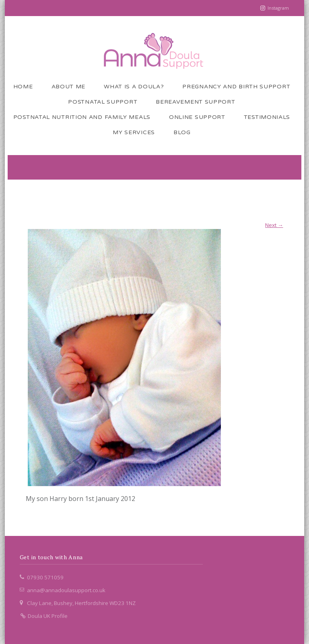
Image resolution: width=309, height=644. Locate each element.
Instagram (278, 8)
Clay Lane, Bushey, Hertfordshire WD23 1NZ (81, 603)
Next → (274, 225)
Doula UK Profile (44, 616)
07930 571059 (45, 577)
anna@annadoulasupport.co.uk (66, 590)
